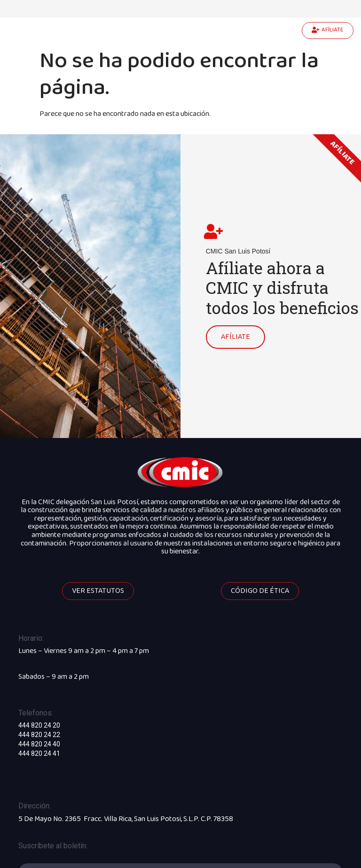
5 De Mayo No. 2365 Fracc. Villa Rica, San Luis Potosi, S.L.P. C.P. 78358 (126, 816)
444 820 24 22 (39, 732)
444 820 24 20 (39, 722)
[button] (328, 31)
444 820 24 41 (39, 751)
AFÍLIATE (235, 335)
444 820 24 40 (39, 741)
